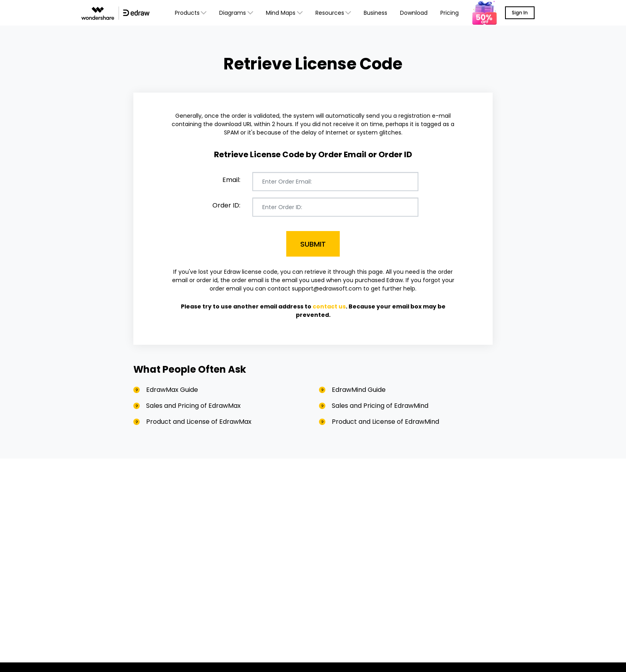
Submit (313, 244)
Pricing (450, 13)
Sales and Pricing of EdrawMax (193, 406)
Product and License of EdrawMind (385, 422)
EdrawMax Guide (172, 390)
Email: (231, 180)
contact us (329, 306)
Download (414, 13)
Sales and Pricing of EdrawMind (380, 406)
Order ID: (226, 205)
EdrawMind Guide (359, 390)
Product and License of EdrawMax (199, 422)
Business (375, 13)
